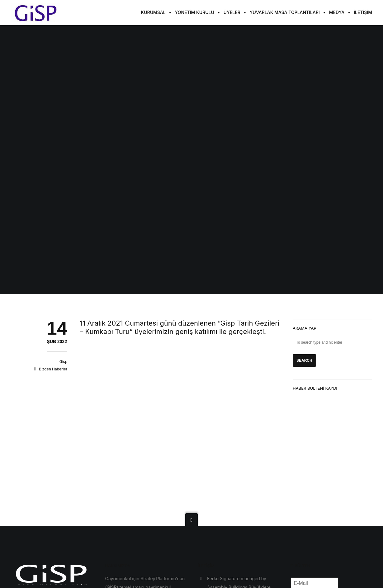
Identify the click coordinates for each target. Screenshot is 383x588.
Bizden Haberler (53, 369)
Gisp (64, 362)
